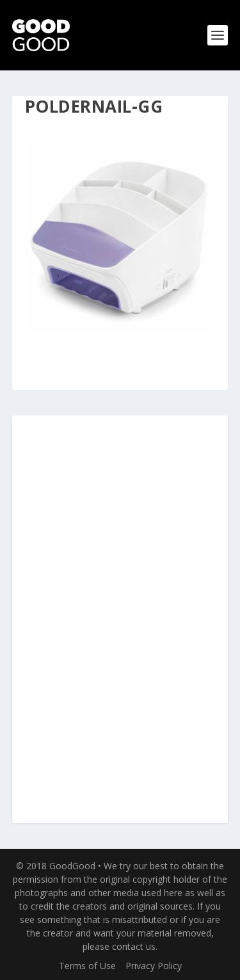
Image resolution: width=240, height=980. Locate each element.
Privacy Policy (154, 966)
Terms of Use (87, 966)
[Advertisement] (120, 620)
